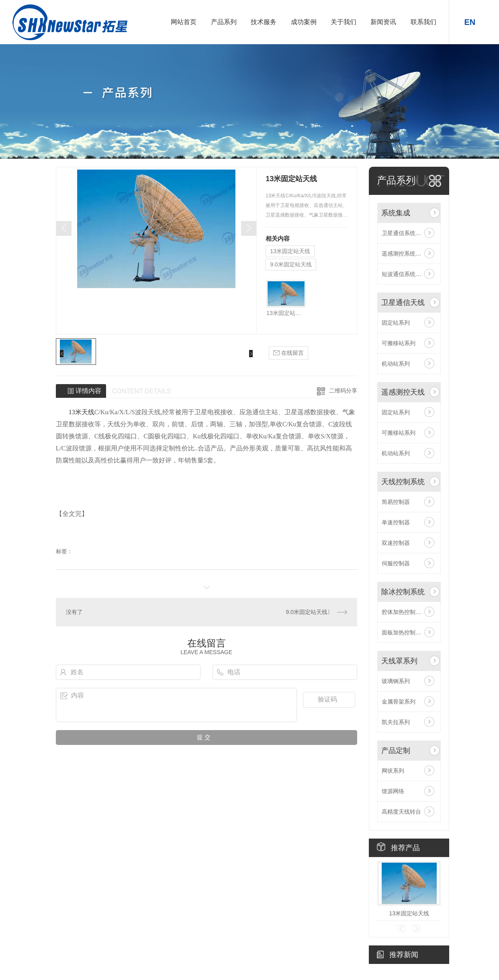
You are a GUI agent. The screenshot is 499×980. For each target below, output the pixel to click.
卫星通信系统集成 (404, 233)
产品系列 (224, 22)
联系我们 (423, 22)
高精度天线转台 (401, 812)
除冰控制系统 (403, 592)
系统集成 (396, 213)
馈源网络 (393, 791)
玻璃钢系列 (396, 681)
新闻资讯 (383, 22)
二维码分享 (343, 391)
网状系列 (393, 771)
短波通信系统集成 (404, 274)
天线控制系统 (403, 482)
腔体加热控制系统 (404, 612)
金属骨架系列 (399, 702)
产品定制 (396, 751)
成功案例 (304, 22)
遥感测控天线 (403, 392)
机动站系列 (396, 364)
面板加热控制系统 (404, 632)
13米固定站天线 (290, 251)
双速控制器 (396, 543)
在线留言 (288, 353)
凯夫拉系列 (396, 722)
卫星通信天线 (403, 303)
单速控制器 (396, 522)
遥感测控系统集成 (404, 254)
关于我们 (344, 22)
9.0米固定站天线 (291, 264)
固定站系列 (396, 323)
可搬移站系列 (399, 343)
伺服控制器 (396, 563)
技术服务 (264, 22)
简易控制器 (396, 502)
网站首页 (184, 22)
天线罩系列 (399, 661)
